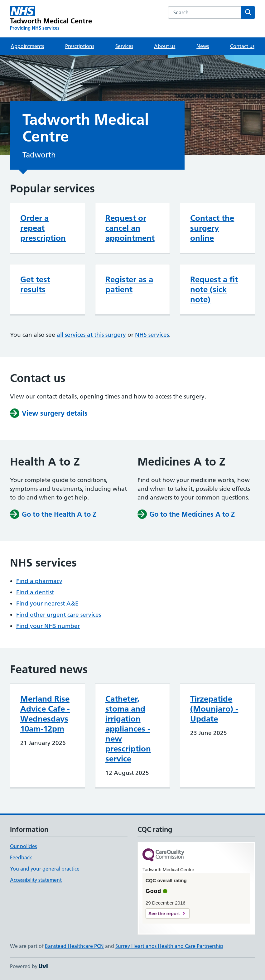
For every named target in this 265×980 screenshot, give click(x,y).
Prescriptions (80, 46)
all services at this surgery (91, 335)
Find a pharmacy (39, 581)
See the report (164, 913)
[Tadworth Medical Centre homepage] (51, 19)
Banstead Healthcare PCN (74, 946)
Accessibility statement (36, 880)
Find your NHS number (48, 626)
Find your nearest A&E (47, 603)
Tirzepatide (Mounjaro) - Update (214, 709)
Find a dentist (35, 592)
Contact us (242, 46)
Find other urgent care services (59, 615)
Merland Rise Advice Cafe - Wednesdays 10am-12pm (45, 714)
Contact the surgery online (212, 228)
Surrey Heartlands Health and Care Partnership (169, 946)
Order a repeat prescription (43, 228)
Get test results (35, 284)
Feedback (21, 857)
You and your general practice (45, 869)
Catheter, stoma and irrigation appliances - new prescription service (128, 729)
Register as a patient (129, 284)
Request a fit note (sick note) (214, 289)
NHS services (152, 335)
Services (124, 46)
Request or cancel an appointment (130, 228)
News (203, 46)
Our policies (23, 846)
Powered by (29, 966)
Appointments (27, 46)
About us (165, 46)
